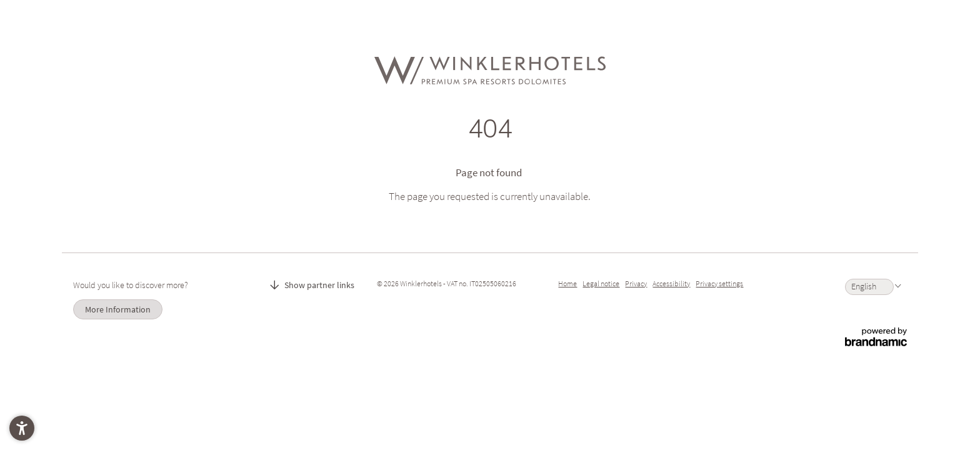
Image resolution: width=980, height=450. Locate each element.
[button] (22, 428)
